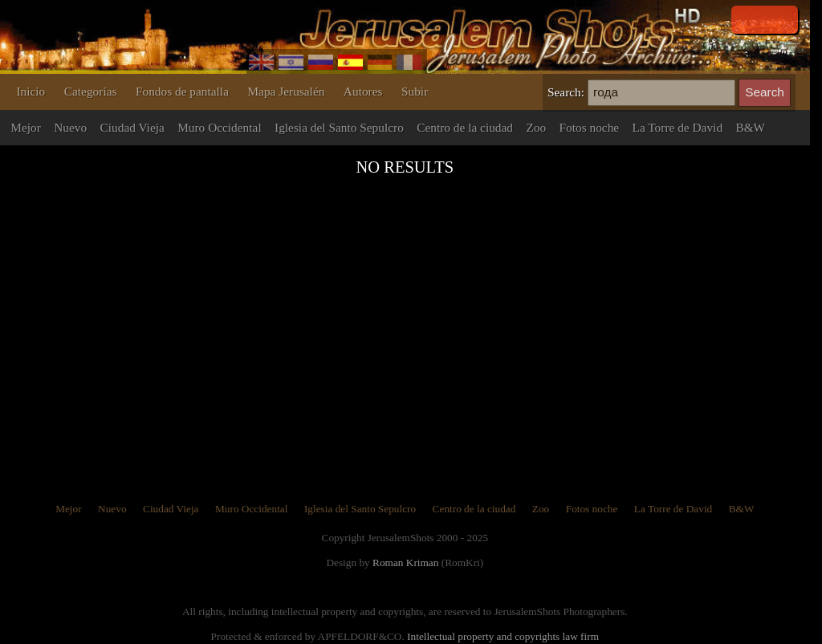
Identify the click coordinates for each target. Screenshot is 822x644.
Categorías (91, 91)
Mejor (26, 127)
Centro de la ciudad (465, 127)
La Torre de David (678, 127)
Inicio (31, 91)
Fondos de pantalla (182, 91)
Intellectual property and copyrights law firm (503, 636)
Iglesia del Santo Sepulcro (339, 127)
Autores (363, 91)
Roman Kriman (405, 562)
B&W (750, 127)
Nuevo (70, 127)
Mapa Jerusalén (286, 91)
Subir (415, 91)
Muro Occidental (220, 127)
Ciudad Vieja (132, 127)
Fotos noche (590, 127)
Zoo (536, 127)
